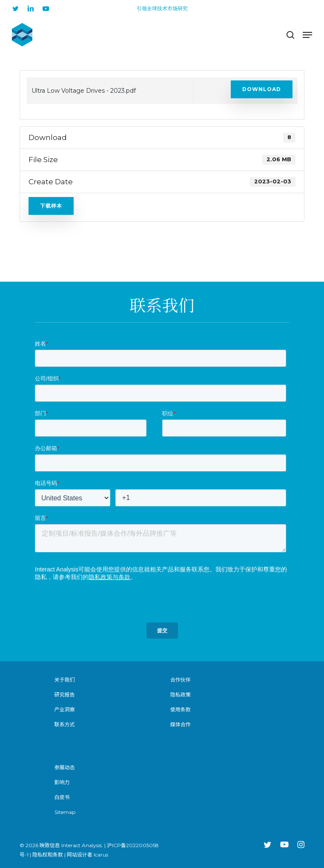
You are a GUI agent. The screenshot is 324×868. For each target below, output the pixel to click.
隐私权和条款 (48, 855)
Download (262, 89)
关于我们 (65, 680)
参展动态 (65, 767)
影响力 (62, 782)
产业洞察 (65, 710)
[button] (307, 35)
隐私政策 (181, 695)
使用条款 (181, 710)
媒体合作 (181, 724)
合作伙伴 (181, 680)
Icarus (101, 855)
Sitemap (65, 812)
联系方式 (65, 724)
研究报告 (65, 695)
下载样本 (51, 206)
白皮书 (62, 797)
